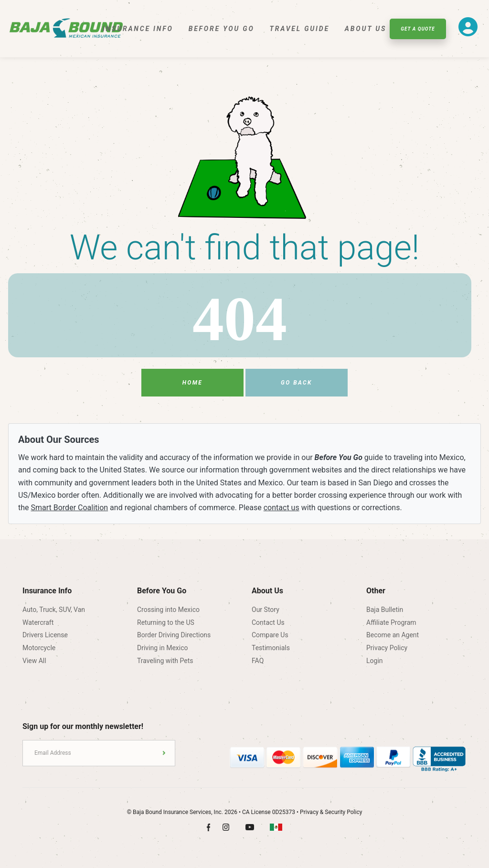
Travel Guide (300, 29)
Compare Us (270, 635)
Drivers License (45, 635)
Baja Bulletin (385, 610)
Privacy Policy (387, 648)
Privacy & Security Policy (331, 812)
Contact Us (268, 622)
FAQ (258, 661)
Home (193, 383)
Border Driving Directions (174, 635)
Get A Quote (418, 29)
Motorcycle (39, 648)
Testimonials (271, 648)
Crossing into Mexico (168, 610)
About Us (366, 29)
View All (34, 661)
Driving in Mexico (163, 648)
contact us (282, 508)
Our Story (266, 610)
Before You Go (222, 29)
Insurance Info (138, 29)
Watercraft (38, 622)
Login (375, 661)
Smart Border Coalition (70, 508)
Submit (164, 753)
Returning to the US (166, 622)
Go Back (297, 383)
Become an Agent (393, 635)
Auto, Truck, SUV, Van (54, 610)
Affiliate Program (391, 622)
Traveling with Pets (165, 661)
